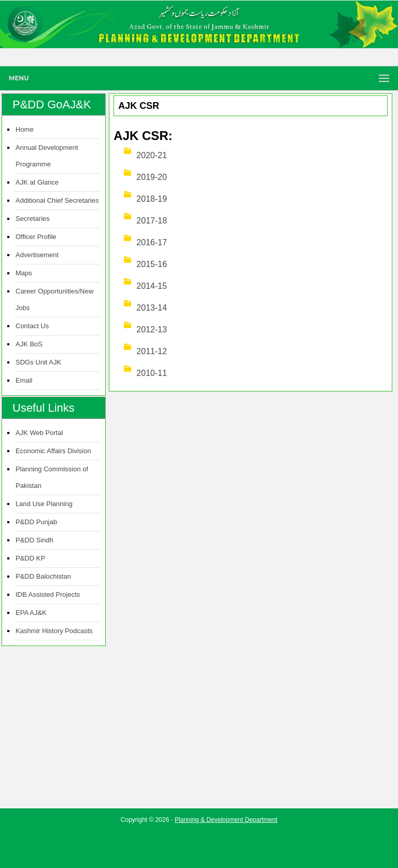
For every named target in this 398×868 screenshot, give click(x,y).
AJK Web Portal (39, 433)
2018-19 (152, 199)
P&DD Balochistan (43, 576)
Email (24, 380)
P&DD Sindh (34, 540)
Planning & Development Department (226, 820)
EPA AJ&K (31, 613)
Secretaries (33, 219)
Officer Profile (36, 237)
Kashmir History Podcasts (54, 631)
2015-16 (152, 264)
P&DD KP (30, 558)
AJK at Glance (37, 182)
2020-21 (152, 155)
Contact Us (32, 326)
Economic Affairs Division (53, 451)
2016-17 (152, 242)
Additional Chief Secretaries (57, 200)
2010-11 (152, 373)
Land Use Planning (44, 504)
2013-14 (152, 308)
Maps (24, 273)
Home (25, 129)
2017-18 (152, 221)
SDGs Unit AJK (38, 362)
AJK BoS (29, 344)
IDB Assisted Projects (48, 594)
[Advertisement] (199, 845)
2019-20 (152, 177)
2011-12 (152, 351)
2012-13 (152, 330)
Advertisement (37, 255)
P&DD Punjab (36, 522)
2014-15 (152, 286)
